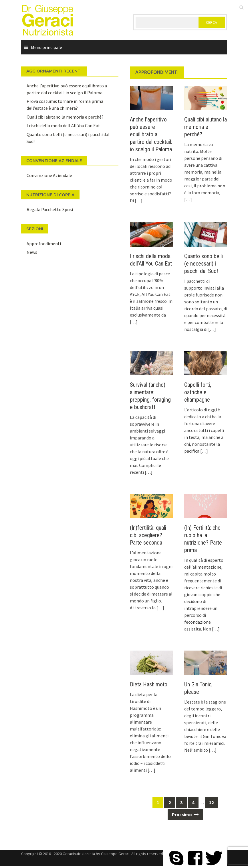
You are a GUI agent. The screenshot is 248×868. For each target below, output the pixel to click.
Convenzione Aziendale (49, 175)
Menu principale (46, 47)
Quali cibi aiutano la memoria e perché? (206, 127)
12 (211, 802)
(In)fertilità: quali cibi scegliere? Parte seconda (148, 535)
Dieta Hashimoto (149, 684)
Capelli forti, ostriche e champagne (198, 392)
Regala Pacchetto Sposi (50, 209)
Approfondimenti (44, 243)
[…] (138, 201)
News (32, 252)
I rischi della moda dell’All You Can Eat (63, 125)
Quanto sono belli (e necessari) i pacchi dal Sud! (204, 264)
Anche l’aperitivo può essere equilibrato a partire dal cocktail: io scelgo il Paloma (151, 134)
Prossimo (185, 814)
